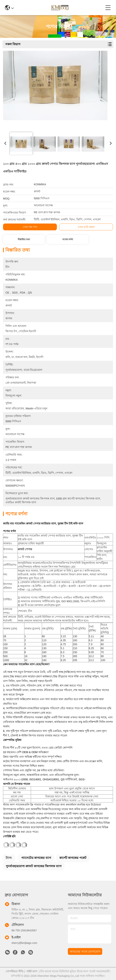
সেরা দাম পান (30, 227)
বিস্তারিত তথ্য (24, 239)
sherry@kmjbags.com (24, 943)
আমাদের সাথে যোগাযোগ (85, 952)
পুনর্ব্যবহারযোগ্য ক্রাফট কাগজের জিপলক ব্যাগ (34, 866)
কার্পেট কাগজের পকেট (73, 858)
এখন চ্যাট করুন (86, 227)
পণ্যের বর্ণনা (68, 239)
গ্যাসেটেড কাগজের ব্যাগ (36, 858)
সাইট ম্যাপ (32, 971)
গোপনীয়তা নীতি (15, 971)
